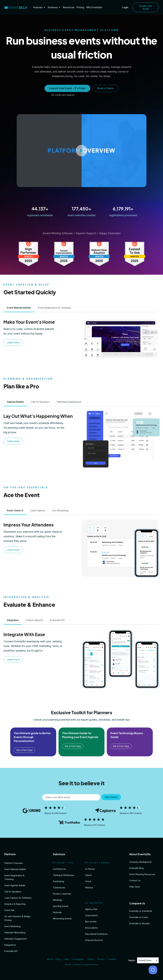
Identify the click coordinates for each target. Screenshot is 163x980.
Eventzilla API (11, 951)
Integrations (10, 945)
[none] (148, 960)
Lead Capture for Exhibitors (18, 898)
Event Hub (9, 910)
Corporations (91, 915)
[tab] (19, 308)
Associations (91, 928)
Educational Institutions (96, 934)
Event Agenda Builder (15, 885)
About (50, 959)
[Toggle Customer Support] (153, 970)
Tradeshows (59, 888)
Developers (78, 959)
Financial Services (94, 940)
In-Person (90, 869)
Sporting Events (61, 906)
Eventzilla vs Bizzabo (140, 923)
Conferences (59, 869)
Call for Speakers (13, 892)
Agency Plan (91, 909)
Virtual (88, 881)
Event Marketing (12, 926)
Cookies (112, 959)
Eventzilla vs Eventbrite (141, 911)
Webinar (89, 888)
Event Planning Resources (142, 874)
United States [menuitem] (145, 960)
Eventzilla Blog (136, 868)
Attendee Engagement (15, 939)
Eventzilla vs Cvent (139, 917)
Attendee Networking (15, 933)
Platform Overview (14, 863)
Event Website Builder (15, 869)
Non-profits (91, 922)
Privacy (101, 959)
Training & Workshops (64, 875)
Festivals (57, 912)
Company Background (140, 862)
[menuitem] (148, 960)
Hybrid (88, 875)
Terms (91, 959)
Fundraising (58, 881)
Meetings (58, 900)
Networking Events (62, 919)
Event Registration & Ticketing (14, 877)
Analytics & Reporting (15, 904)
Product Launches (62, 894)
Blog (59, 959)
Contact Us (135, 880)
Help (67, 959)
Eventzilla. (77, 965)
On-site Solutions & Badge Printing (17, 918)
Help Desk (134, 887)
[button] (82, 151)
